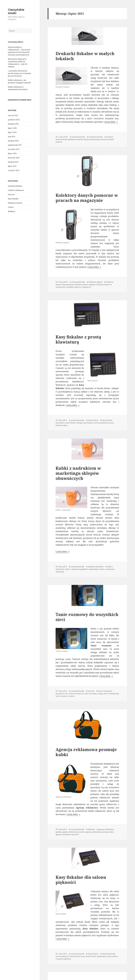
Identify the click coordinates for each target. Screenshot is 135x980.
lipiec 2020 (12, 128)
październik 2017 (15, 145)
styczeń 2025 (13, 115)
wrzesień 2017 (14, 149)
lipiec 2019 (12, 132)
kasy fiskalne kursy (77, 956)
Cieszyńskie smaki (16, 11)
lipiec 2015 (12, 166)
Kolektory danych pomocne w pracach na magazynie (87, 198)
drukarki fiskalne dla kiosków (88, 139)
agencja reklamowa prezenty (74, 832)
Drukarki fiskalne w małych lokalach (85, 56)
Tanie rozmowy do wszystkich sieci (87, 617)
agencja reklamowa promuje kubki (100, 832)
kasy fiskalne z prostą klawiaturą (96, 423)
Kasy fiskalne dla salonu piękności (81, 880)
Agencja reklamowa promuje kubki (86, 752)
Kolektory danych (15, 203)
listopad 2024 (13, 124)
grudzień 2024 (14, 120)
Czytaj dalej (111, 122)
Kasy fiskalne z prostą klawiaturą (78, 339)
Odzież (11, 207)
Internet (11, 194)
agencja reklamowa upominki (67, 834)
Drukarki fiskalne (15, 186)
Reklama (11, 211)
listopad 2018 (13, 141)
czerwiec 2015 (14, 170)
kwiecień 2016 (14, 158)
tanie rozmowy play (111, 694)
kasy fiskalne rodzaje (74, 423)
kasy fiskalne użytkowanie (96, 956)
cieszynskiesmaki (78, 137)
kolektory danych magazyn (85, 285)
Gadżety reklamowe (16, 190)
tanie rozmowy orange (94, 694)
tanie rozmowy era (76, 694)
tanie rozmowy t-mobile (65, 696)
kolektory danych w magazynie (79, 287)
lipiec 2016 (12, 153)
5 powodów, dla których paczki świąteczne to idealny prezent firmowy (19, 73)
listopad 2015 (13, 162)
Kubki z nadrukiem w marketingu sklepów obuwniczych (78, 473)
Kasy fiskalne (13, 199)
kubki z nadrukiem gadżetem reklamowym (82, 569)
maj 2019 (12, 137)
